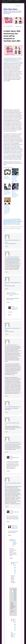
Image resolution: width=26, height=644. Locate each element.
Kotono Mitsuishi (10, 222)
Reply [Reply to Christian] (10, 315)
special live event (19, 60)
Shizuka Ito (15, 223)
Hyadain (5, 222)
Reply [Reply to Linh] (7, 272)
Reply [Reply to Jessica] (7, 412)
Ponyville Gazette (17, 1)
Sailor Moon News (5, 2)
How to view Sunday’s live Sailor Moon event (7, 177)
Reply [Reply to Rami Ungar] (7, 289)
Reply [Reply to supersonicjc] (7, 507)
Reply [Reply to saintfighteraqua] (10, 535)
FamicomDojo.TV (10, 1)
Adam (10, 224)
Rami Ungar (7, 283)
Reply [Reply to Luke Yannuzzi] (7, 246)
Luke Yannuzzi (8, 240)
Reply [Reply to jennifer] (7, 452)
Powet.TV (4, 1)
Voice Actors (14, 220)
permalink (18, 224)
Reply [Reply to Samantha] (7, 432)
